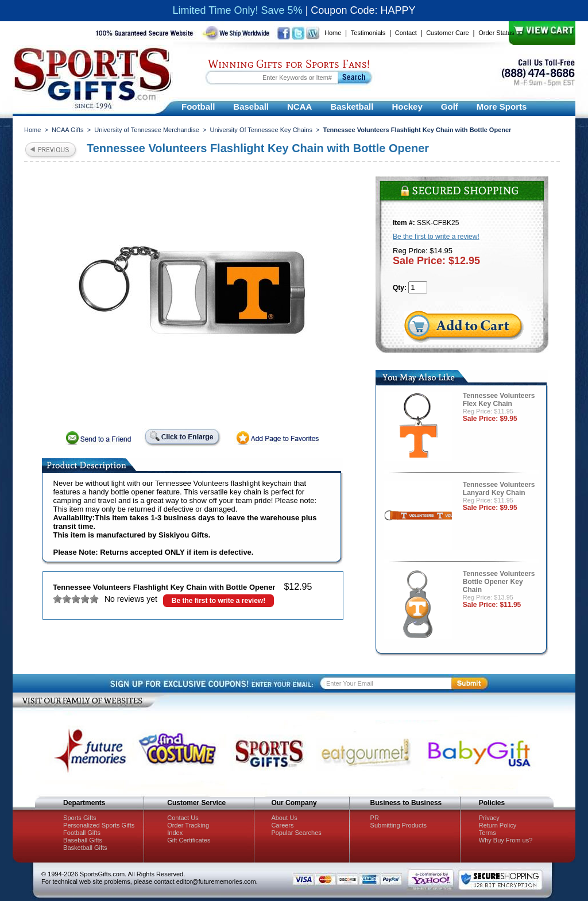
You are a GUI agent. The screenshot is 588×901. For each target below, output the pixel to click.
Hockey (407, 107)
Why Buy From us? (506, 840)
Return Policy (498, 825)
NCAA (299, 107)
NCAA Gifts (68, 130)
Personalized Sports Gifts (99, 825)
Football (198, 107)
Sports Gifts (80, 818)
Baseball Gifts (83, 840)
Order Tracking (188, 825)
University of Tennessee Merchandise (147, 130)
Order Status (496, 33)
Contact (406, 33)
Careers (282, 825)
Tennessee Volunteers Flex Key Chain (499, 400)
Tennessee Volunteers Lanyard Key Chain (499, 489)
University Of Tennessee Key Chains (261, 130)
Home (333, 33)
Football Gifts (82, 833)
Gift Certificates (189, 840)
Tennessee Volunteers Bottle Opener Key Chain (499, 582)
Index (175, 833)
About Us (284, 818)
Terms (488, 833)
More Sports (502, 107)
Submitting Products (399, 825)
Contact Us (183, 818)
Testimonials (368, 33)
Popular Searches (296, 833)
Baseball (251, 107)
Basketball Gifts (85, 848)
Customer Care (448, 33)
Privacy (489, 818)
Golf (450, 107)
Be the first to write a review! (218, 601)
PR (375, 818)
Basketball (352, 107)
